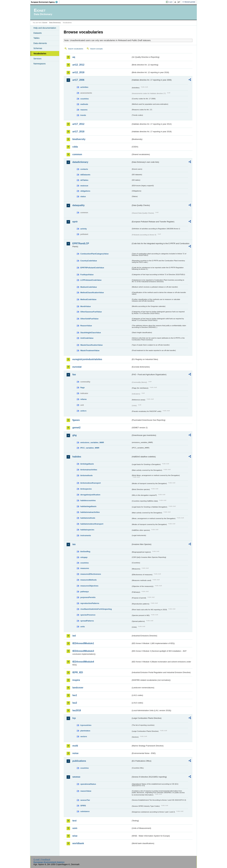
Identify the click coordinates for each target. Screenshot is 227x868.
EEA (45, 2)
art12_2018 (78, 72)
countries (85, 99)
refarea (83, 399)
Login (171, 2)
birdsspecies (86, 489)
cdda (75, 147)
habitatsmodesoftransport (92, 524)
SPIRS (83, 806)
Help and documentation (45, 28)
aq (74, 57)
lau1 (75, 695)
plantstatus (85, 731)
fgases (76, 420)
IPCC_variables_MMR (90, 448)
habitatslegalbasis (88, 506)
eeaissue (84, 186)
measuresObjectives (89, 586)
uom (75, 828)
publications (79, 761)
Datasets (38, 33)
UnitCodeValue (87, 338)
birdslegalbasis (87, 464)
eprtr (75, 222)
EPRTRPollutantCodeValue (92, 268)
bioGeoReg (85, 552)
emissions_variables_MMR (92, 442)
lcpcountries (86, 725)
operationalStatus (88, 784)
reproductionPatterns (90, 603)
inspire (76, 680)
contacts (84, 169)
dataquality (78, 205)
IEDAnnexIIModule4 (83, 662)
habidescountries (88, 500)
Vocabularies (40, 54)
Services (37, 59)
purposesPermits (88, 597)
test (74, 821)
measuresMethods (88, 580)
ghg (74, 435)
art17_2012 (78, 124)
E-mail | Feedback (42, 859)
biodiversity (79, 139)
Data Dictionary (55, 23)
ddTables (84, 180)
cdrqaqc (84, 557)
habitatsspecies (87, 530)
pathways (85, 592)
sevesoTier (85, 800)
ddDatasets (85, 175)
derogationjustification (90, 495)
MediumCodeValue (89, 287)
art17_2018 (78, 132)
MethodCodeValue (88, 299)
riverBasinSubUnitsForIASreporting (96, 609)
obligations (85, 191)
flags (83, 388)
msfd (75, 746)
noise (75, 753)
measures (85, 568)
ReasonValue (86, 326)
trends (83, 115)
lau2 (75, 703)
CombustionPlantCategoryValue (94, 254)
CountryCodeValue (89, 261)
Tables (36, 38)
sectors (84, 736)
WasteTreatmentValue (90, 350)
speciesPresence (88, 615)
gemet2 (76, 428)
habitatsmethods (88, 518)
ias (74, 544)
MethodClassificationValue (92, 292)
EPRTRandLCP (81, 243)
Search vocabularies (76, 49)
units (83, 627)
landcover (78, 688)
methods (84, 104)
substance (85, 811)
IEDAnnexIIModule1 (83, 643)
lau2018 (77, 710)
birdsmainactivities (89, 470)
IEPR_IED (78, 672)
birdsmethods (87, 475)
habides (77, 457)
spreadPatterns (87, 621)
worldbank (78, 843)
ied (74, 636)
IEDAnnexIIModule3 (83, 651)
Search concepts (96, 49)
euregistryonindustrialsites (87, 359)
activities (84, 87)
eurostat (77, 367)
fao (74, 374)
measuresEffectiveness (91, 574)
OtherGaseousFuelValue (91, 312)
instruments (86, 535)
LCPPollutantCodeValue (91, 280)
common (77, 154)
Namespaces (40, 64)
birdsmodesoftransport (91, 483)
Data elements (40, 43)
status (83, 196)
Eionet (45, 23)
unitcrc (83, 411)
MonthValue (86, 306)
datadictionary (80, 162)
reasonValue (86, 791)
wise (75, 836)
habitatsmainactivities (90, 512)
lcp (74, 718)
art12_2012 (78, 65)
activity (84, 229)
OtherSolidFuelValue (89, 319)
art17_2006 (78, 80)
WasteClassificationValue (91, 345)
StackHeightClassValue (91, 333)
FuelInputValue (87, 275)
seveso (76, 777)
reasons (84, 110)
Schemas (38, 48)
